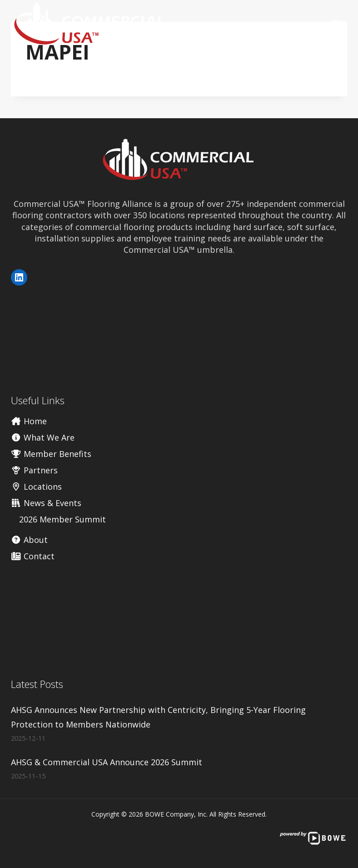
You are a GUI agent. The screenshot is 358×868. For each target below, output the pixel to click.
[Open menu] (336, 24)
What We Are (43, 437)
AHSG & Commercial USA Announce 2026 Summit (107, 762)
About (29, 540)
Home (29, 421)
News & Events (46, 503)
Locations (36, 487)
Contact (33, 556)
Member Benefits (51, 454)
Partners (34, 470)
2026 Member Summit (62, 519)
